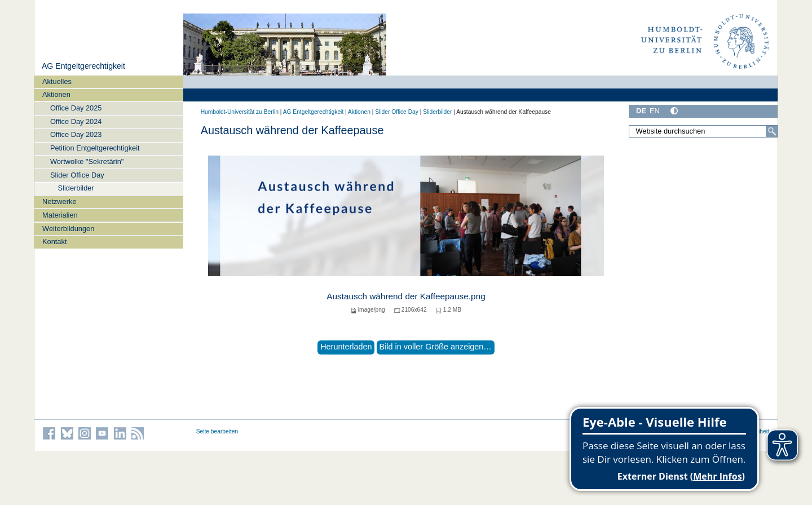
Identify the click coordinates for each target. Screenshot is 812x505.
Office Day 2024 (76, 121)
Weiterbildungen (68, 229)
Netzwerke (59, 201)
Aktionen (56, 94)
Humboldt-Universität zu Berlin (240, 112)
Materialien (60, 215)
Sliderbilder (76, 188)
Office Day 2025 (76, 108)
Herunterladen (346, 347)
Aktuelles (57, 81)
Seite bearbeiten (217, 431)
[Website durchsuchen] (703, 131)
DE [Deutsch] (641, 111)
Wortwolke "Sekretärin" (87, 161)
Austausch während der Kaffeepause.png (406, 296)
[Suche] (772, 131)
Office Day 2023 (76, 134)
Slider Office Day (77, 175)
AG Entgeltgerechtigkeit (83, 66)
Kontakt (54, 242)
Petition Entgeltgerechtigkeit (95, 148)
